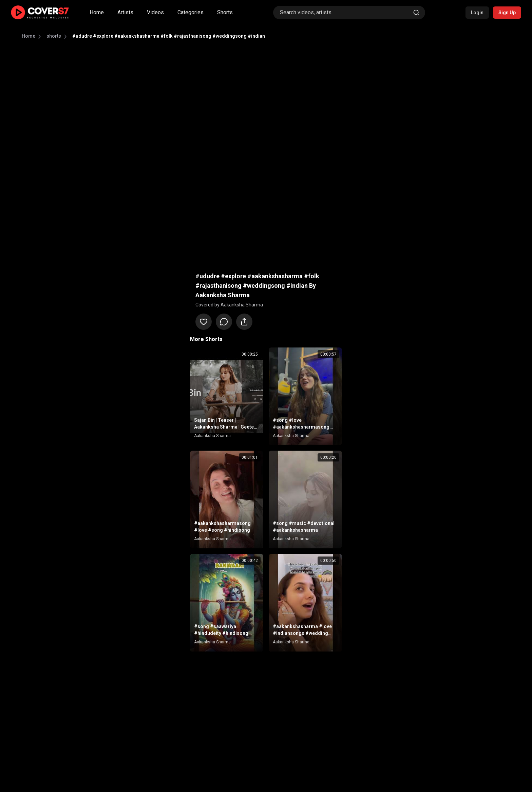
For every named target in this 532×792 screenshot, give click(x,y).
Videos (155, 12)
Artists (125, 12)
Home (97, 12)
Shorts (225, 12)
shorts (54, 36)
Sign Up (507, 13)
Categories (191, 12)
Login (477, 13)
